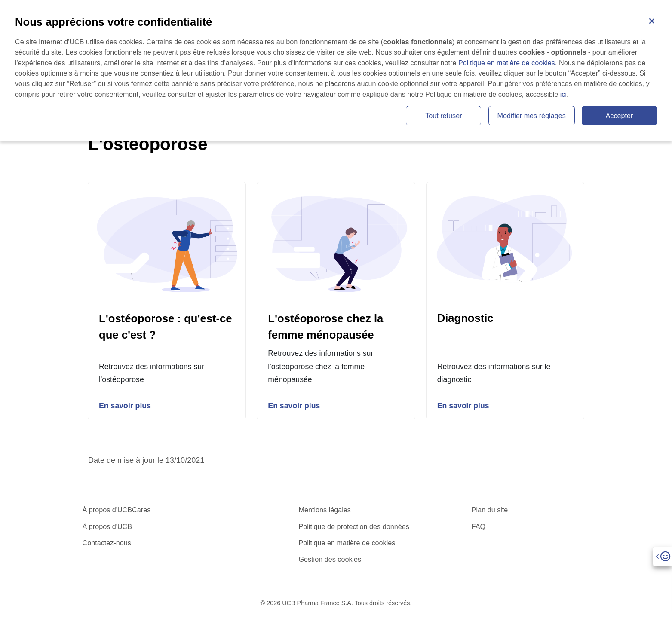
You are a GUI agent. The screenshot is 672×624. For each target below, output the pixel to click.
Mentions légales (324, 511)
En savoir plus (125, 406)
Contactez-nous (107, 543)
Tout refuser (443, 116)
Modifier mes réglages (532, 116)
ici (563, 94)
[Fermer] (652, 20)
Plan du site (490, 511)
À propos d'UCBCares (117, 511)
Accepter (620, 116)
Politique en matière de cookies (347, 543)
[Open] (662, 556)
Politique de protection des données (354, 527)
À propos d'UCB (107, 527)
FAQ (479, 527)
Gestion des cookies (330, 560)
